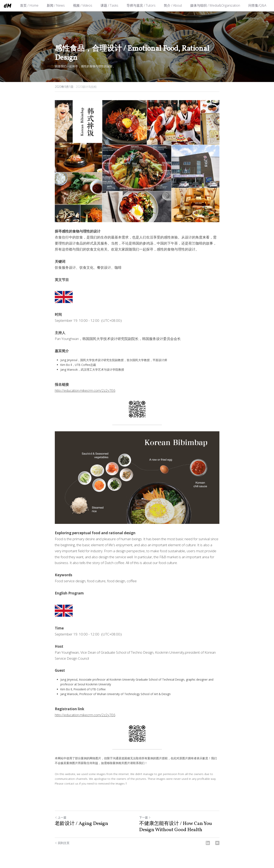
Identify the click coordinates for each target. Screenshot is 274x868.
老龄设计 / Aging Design (81, 824)
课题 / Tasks (109, 5)
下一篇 (145, 817)
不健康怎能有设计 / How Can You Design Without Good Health (176, 827)
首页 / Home (29, 5)
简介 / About (173, 5)
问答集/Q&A (257, 5)
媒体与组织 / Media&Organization (215, 5)
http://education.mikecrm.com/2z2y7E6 (85, 390)
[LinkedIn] (208, 843)
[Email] (217, 843)
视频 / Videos (83, 5)
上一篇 (61, 817)
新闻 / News (56, 5)
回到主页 (62, 843)
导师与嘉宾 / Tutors (141, 5)
